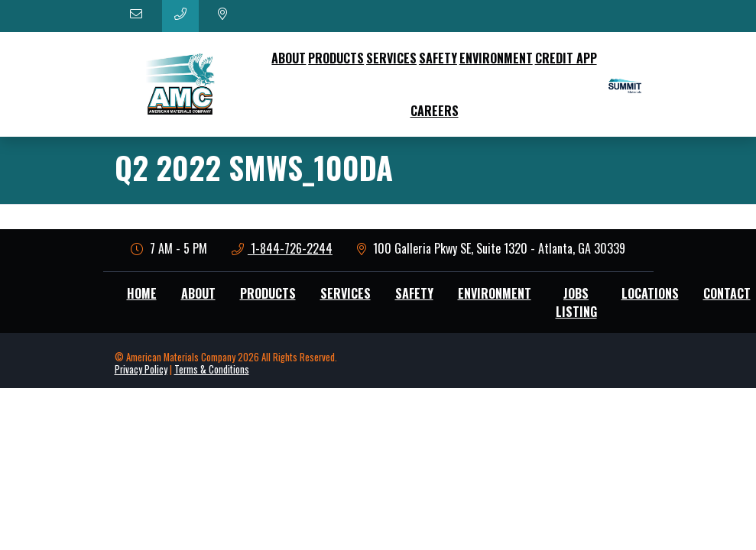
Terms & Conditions (212, 369)
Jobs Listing (576, 302)
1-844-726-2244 (282, 248)
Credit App (566, 58)
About (289, 58)
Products (336, 58)
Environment (496, 58)
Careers (435, 111)
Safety (438, 58)
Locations (650, 293)
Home (142, 293)
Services (391, 58)
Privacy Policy (141, 369)
